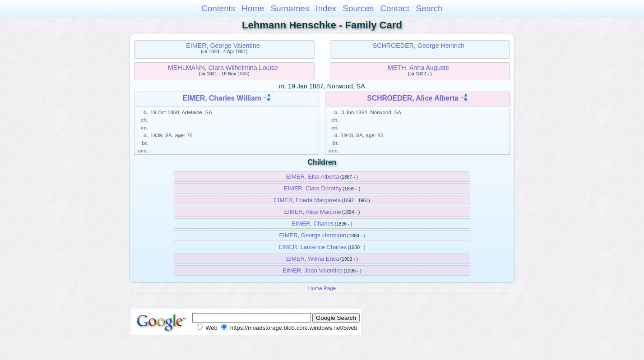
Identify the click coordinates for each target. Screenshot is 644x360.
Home (253, 8)
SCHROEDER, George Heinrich (419, 46)
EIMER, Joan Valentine (313, 270)
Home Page (322, 288)
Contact (395, 8)
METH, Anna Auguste (419, 68)
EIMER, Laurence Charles (313, 247)
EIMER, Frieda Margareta (307, 200)
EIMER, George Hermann (313, 235)
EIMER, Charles (313, 224)
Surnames (290, 8)
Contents (218, 8)
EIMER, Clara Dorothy (313, 188)
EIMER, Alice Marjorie (313, 212)
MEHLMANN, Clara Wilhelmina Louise (223, 68)
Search (429, 8)
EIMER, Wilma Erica (313, 259)
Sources (359, 8)
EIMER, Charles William (222, 98)
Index (326, 8)
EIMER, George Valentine (223, 46)
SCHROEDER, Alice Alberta (413, 98)
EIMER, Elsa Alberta (313, 177)
